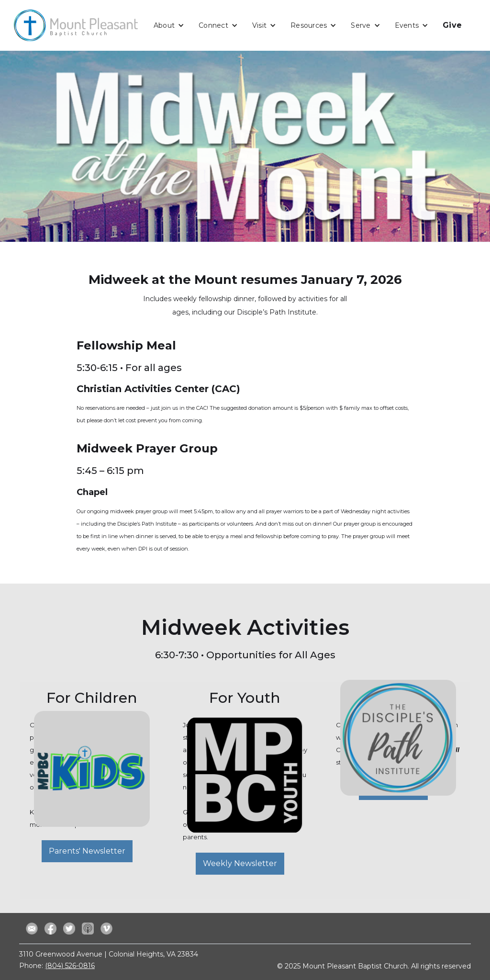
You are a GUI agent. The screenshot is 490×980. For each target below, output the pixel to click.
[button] (169, 25)
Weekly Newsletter (240, 863)
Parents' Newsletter (87, 851)
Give (452, 25)
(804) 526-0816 (70, 966)
